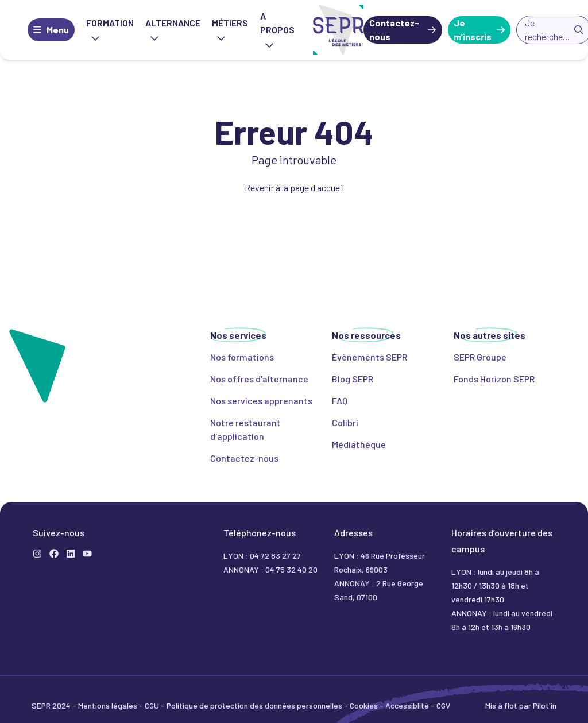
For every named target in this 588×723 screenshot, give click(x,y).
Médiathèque (359, 444)
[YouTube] (87, 554)
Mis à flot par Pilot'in (521, 705)
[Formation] (54, 554)
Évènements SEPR (370, 357)
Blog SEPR (353, 379)
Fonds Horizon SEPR (494, 379)
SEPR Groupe (480, 357)
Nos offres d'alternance (259, 379)
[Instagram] (37, 554)
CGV (443, 705)
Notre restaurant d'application (245, 429)
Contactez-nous (394, 30)
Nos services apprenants (261, 401)
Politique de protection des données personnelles (255, 705)
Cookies (365, 705)
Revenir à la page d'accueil (294, 187)
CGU (153, 705)
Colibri (345, 422)
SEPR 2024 (52, 705)
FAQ (340, 401)
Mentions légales (109, 705)
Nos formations (242, 357)
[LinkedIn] (71, 554)
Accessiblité (408, 705)
